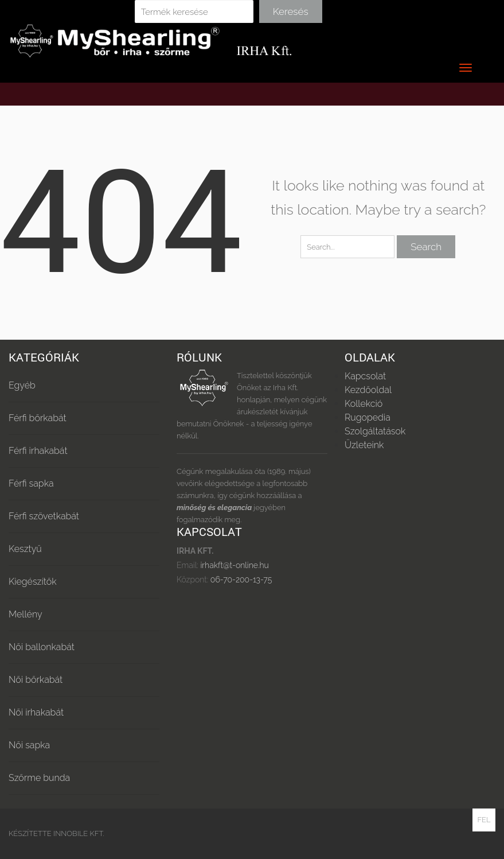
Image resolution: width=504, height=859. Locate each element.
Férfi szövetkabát (44, 516)
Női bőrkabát (36, 680)
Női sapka (29, 745)
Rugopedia (368, 417)
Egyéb (22, 385)
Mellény (26, 614)
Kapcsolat (365, 376)
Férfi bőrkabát (38, 418)
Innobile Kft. (79, 833)
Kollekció (364, 404)
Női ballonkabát (42, 647)
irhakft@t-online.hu (234, 565)
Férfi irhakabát (38, 451)
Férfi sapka (31, 483)
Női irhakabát (36, 712)
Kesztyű (25, 549)
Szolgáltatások (375, 431)
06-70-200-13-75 (240, 580)
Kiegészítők (33, 582)
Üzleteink (364, 445)
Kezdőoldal (368, 390)
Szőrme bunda (39, 778)
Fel (484, 820)
